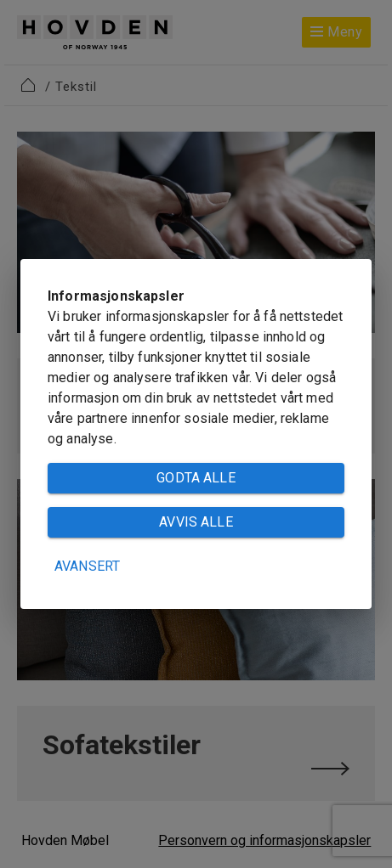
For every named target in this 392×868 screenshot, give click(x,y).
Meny (336, 32)
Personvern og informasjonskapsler (264, 840)
